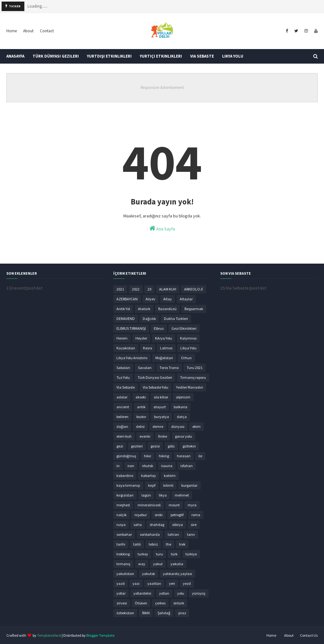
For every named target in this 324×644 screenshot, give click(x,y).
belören (122, 417)
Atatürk (144, 309)
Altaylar (186, 299)
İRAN (146, 613)
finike (163, 436)
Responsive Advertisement (162, 88)
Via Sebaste (126, 387)
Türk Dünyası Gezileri (155, 377)
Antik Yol (123, 309)
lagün (146, 495)
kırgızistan (125, 495)
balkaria (181, 407)
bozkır (141, 417)
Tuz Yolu (123, 377)
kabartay (149, 475)
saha (138, 525)
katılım (170, 475)
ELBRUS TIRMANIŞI (131, 328)
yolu (181, 593)
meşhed (123, 505)
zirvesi (122, 603)
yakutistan (125, 574)
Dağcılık (149, 319)
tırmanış (123, 564)
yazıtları (154, 583)
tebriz (153, 544)
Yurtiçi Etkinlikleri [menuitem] (161, 56)
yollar (121, 593)
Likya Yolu (188, 348)
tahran (173, 534)
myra (192, 505)
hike (147, 456)
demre (158, 426)
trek (182, 544)
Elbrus (159, 328)
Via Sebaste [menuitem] (202, 56)
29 (149, 289)
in (118, 466)
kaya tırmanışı (128, 485)
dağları (122, 426)
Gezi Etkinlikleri (184, 328)
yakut (158, 564)
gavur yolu (184, 436)
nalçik (121, 515)
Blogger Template (100, 635)
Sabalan (123, 368)
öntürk (179, 603)
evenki (145, 436)
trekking (123, 554)
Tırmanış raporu (193, 377)
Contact (47, 31)
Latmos (166, 348)
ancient (123, 407)
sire (194, 525)
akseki (141, 397)
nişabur (141, 515)
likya (163, 495)
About (28, 31)
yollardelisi (142, 593)
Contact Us (309, 635)
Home (12, 31)
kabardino (125, 475)
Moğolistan (164, 358)
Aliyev (150, 299)
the (168, 544)
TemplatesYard (49, 635)
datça (182, 417)
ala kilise (161, 397)
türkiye (191, 554)
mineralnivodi (149, 505)
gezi (120, 446)
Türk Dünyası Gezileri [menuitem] (56, 56)
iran (131, 466)
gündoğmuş (126, 456)
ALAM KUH (168, 289)
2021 (120, 289)
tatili (137, 544)
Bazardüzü (167, 309)
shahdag (157, 525)
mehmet (182, 495)
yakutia (177, 564)
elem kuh (124, 436)
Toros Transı (169, 368)
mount (174, 505)
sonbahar (124, 534)
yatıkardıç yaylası (178, 574)
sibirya (178, 525)
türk (174, 554)
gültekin (189, 446)
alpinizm (183, 397)
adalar (122, 397)
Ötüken (141, 603)
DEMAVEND (126, 319)
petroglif (177, 515)
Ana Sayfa (162, 228)
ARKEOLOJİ (193, 289)
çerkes (160, 603)
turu (159, 554)
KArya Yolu (164, 338)
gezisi (155, 446)
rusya (121, 525)
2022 (136, 289)
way (142, 564)
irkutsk (148, 466)
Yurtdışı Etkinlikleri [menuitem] (109, 56)
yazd (121, 583)
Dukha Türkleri (176, 319)
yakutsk (149, 574)
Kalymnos (188, 338)
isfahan (187, 466)
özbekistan (125, 613)
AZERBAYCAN (127, 299)
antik (141, 407)
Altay (168, 299)
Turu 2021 (195, 368)
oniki (159, 515)
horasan (184, 456)
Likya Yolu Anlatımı (132, 358)
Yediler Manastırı (190, 387)
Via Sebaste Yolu (156, 387)
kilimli (168, 485)
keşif (152, 485)
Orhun (186, 358)
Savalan (145, 368)
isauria (167, 466)
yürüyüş (199, 593)
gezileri (137, 446)
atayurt (160, 407)
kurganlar (189, 485)
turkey (143, 554)
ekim (196, 426)
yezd (187, 583)
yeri (172, 583)
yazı (136, 583)
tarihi (121, 544)
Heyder (141, 338)
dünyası (178, 426)
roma (196, 515)
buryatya (162, 417)
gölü (171, 446)
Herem (122, 338)
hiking (164, 456)
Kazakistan (126, 348)
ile (200, 456)
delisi (140, 426)
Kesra (148, 348)
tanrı (191, 534)
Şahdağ (164, 613)
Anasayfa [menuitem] (15, 56)
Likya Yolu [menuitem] (233, 56)
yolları (164, 593)
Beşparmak (194, 309)
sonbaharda (150, 534)
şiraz (182, 613)
